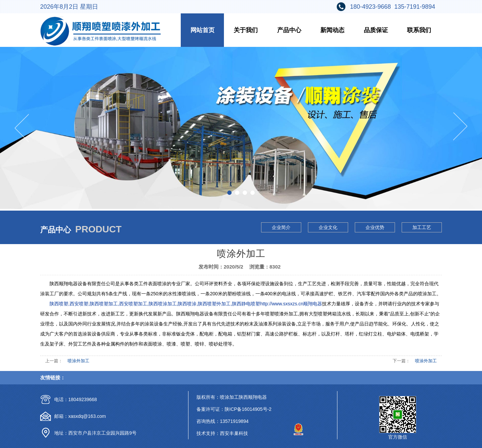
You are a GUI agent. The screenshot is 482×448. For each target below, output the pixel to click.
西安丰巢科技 (234, 433)
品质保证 (376, 30)
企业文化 (328, 227)
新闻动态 (332, 30)
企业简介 (281, 227)
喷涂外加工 (78, 361)
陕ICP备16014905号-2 (248, 409)
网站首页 (203, 30)
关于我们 (246, 30)
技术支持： (208, 433)
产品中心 (289, 30)
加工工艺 (422, 227)
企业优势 (375, 227)
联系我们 (419, 30)
